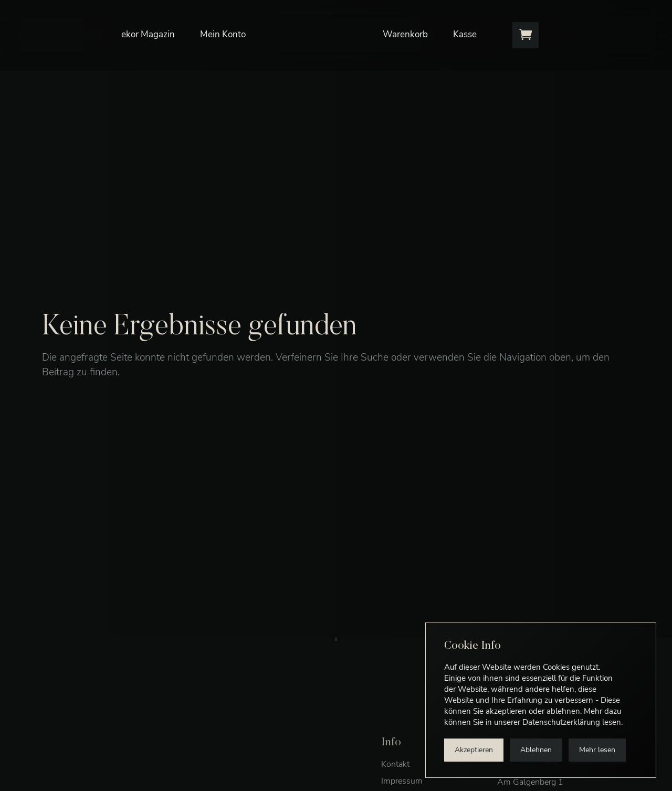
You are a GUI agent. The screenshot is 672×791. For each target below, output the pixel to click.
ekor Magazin (150, 29)
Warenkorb (407, 29)
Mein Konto (225, 29)
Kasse (467, 29)
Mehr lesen (597, 750)
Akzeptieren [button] (474, 750)
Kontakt (395, 780)
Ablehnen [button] (536, 750)
